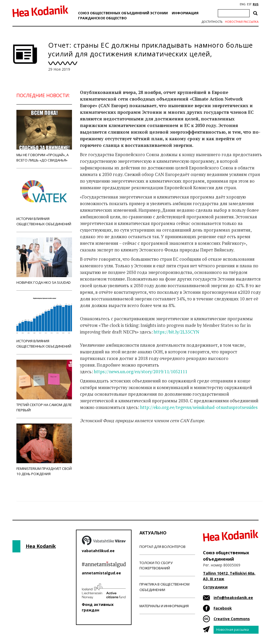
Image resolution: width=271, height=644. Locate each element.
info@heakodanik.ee (233, 598)
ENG (243, 4)
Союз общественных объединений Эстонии (123, 13)
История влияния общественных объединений (44, 322)
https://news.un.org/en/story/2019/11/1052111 (141, 372)
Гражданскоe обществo (102, 18)
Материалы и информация (164, 606)
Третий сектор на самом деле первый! (44, 386)
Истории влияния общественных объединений (44, 200)
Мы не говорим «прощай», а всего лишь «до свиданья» (44, 136)
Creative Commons (232, 619)
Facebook (223, 608)
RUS (256, 4)
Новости (94, 442)
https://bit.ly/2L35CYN (177, 332)
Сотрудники (215, 587)
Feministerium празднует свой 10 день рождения (44, 450)
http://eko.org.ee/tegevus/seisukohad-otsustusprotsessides (199, 407)
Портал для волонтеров (162, 547)
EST (249, 4)
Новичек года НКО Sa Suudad (44, 261)
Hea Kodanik (41, 546)
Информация (185, 13)
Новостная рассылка (242, 22)
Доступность (212, 22)
